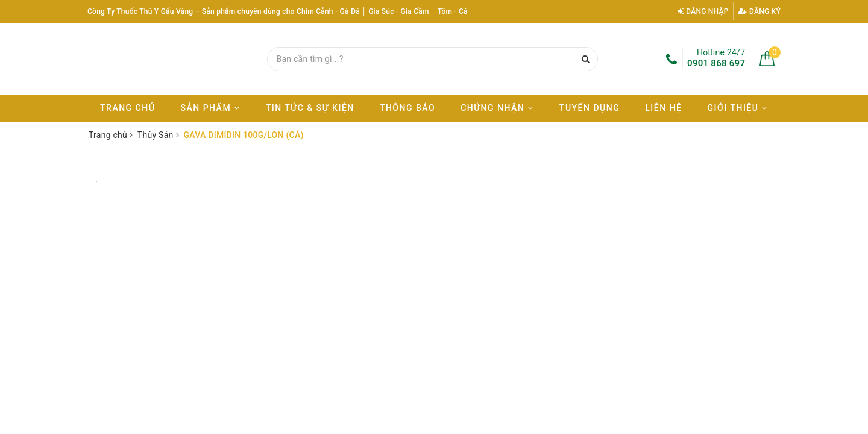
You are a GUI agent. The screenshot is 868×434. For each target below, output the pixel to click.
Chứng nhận (497, 108)
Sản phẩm (210, 108)
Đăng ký (759, 11)
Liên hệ (663, 108)
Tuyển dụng (590, 108)
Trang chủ (127, 108)
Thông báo (407, 108)
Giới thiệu (738, 108)
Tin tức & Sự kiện (310, 108)
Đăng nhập (703, 11)
